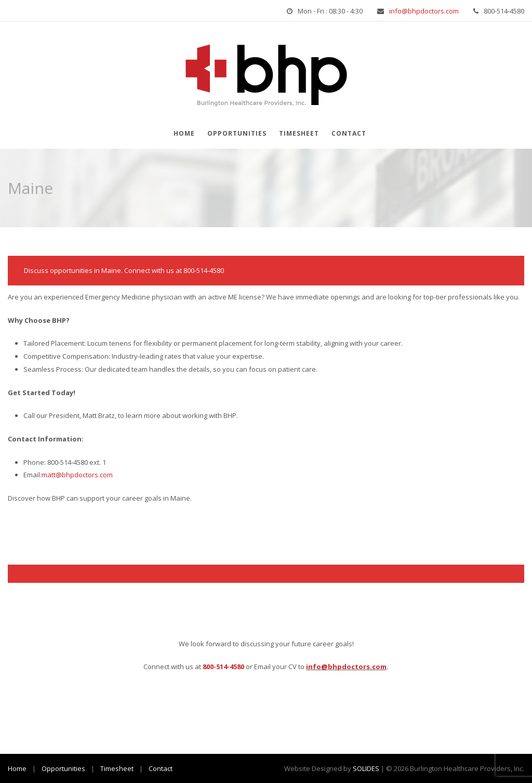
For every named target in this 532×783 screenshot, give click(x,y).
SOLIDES (366, 768)
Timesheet (299, 133)
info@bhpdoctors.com (424, 11)
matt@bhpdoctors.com (77, 475)
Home (184, 133)
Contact (349, 133)
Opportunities (237, 133)
